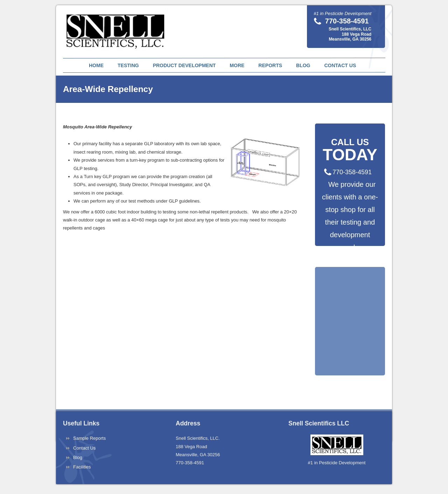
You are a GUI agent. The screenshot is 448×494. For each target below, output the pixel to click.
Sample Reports (89, 438)
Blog (78, 457)
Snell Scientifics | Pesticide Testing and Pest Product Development (116, 27)
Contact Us (84, 448)
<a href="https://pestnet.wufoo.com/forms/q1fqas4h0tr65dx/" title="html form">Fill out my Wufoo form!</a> (350, 337)
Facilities (82, 467)
